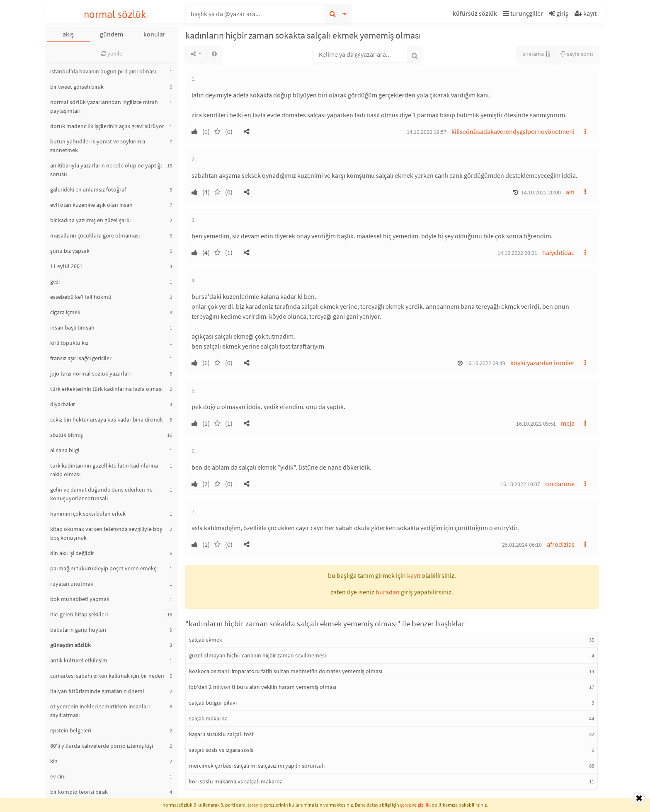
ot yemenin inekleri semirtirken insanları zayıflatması (100, 711)
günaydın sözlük (70, 645)
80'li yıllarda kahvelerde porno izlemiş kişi (102, 746)
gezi (55, 281)
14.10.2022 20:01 (517, 253)
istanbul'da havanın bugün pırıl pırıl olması (103, 71)
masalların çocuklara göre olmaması (95, 235)
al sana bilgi (65, 450)
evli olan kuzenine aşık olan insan (91, 205)
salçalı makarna (208, 718)
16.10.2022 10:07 (520, 484)
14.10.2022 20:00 (541, 192)
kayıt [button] (414, 575)
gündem (112, 34)
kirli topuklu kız (69, 343)
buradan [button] (388, 592)
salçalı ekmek (206, 640)
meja (568, 423)
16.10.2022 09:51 (536, 424)
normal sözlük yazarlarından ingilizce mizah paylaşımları (104, 106)
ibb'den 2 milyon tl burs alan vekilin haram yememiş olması (263, 687)
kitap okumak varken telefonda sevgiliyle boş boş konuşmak (106, 533)
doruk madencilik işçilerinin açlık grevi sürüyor (107, 126)
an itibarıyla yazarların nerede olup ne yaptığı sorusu (106, 170)
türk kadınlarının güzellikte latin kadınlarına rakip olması (104, 470)
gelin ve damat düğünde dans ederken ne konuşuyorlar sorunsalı (101, 494)
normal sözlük (115, 14)
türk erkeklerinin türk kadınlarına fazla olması (106, 389)
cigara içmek (65, 312)
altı (570, 192)
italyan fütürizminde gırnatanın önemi (97, 691)
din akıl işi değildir (72, 553)
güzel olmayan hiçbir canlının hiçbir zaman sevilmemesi (257, 655)
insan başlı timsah (72, 327)
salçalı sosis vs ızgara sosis (221, 750)
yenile (112, 53)
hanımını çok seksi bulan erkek (88, 514)
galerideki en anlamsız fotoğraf (88, 189)
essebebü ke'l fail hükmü (81, 297)
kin (54, 761)
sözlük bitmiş (67, 435)
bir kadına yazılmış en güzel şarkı (90, 220)
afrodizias (561, 544)
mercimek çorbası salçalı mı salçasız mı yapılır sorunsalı (257, 766)
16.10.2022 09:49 (485, 363)
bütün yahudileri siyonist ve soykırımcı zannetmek (98, 146)
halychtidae (558, 252)
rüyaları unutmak (72, 584)
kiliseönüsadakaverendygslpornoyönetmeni (513, 131)
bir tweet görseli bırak (77, 87)
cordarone (560, 484)
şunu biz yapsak (70, 251)
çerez (405, 805)
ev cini (58, 776)
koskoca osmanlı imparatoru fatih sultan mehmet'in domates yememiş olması (286, 671)
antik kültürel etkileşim (79, 660)
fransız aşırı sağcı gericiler (81, 358)
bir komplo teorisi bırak (79, 792)
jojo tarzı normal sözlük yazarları (90, 373)
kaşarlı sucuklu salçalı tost (221, 734)
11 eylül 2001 (66, 266)
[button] (476, 15)
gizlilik (424, 805)
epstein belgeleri (71, 730)
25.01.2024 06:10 (522, 545)
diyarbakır (63, 404)
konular (154, 34)
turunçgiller (523, 13)
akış (68, 34)
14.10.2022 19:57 (427, 132)
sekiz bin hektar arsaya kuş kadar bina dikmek (107, 419)
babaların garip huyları (78, 630)
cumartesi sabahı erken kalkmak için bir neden (107, 676)
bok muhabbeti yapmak (80, 599)
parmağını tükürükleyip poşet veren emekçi (104, 568)
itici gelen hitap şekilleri (79, 614)
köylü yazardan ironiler (542, 363)
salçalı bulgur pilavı (213, 703)
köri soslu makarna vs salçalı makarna (236, 781)
